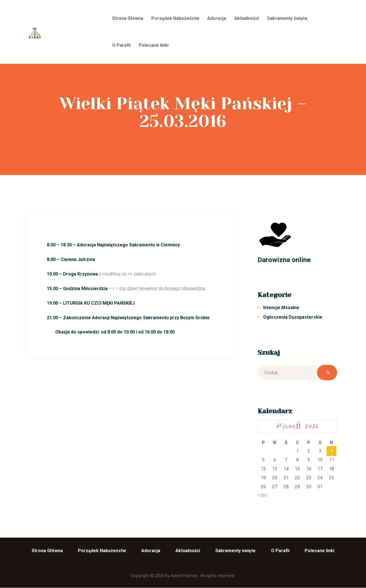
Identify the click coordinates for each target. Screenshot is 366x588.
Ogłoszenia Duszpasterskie (293, 317)
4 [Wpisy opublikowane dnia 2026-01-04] (331, 451)
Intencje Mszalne (281, 308)
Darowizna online (284, 260)
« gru (262, 495)
